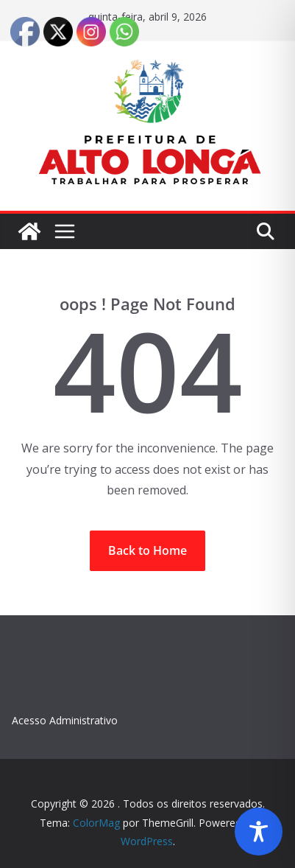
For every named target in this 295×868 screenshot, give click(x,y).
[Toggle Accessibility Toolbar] (259, 832)
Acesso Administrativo (65, 720)
